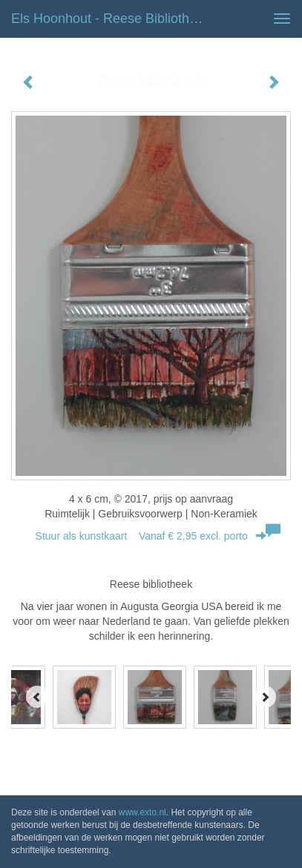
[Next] (265, 697)
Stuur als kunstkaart (151, 536)
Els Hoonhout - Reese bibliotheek (111, 19)
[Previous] (37, 697)
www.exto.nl (142, 812)
